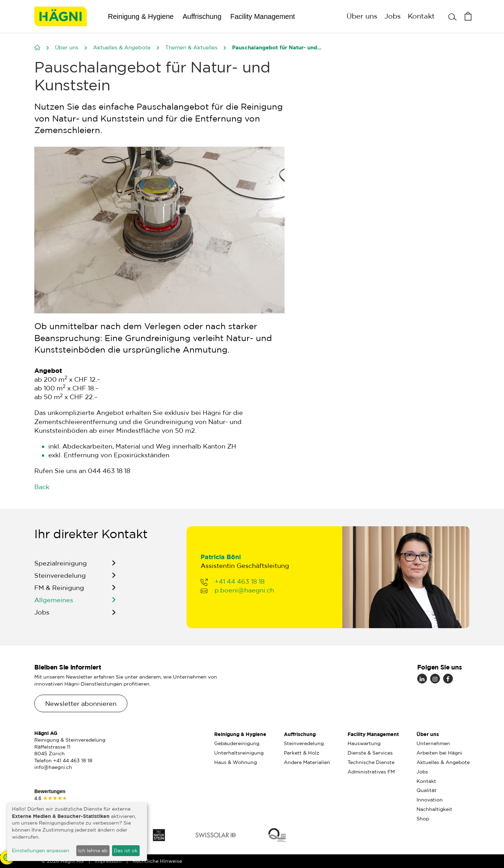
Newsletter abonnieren (81, 703)
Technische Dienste (371, 762)
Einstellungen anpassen (41, 850)
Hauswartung (364, 743)
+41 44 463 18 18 (240, 583)
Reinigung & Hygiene (141, 16)
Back (42, 487)
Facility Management (263, 16)
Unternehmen (433, 743)
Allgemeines (54, 602)
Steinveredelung (60, 577)
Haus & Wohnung (236, 762)
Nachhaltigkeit (434, 809)
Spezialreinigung (61, 564)
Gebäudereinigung (237, 743)
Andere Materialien (307, 762)
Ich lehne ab (93, 850)
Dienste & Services (370, 753)
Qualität (426, 790)
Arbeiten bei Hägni (439, 753)
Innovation (430, 800)
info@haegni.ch (53, 767)
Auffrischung (202, 16)
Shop (423, 819)
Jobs (393, 16)
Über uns (362, 16)
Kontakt (421, 16)
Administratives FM (371, 772)
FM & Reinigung (59, 589)
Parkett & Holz (302, 753)
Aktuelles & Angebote (443, 762)
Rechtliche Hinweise (157, 861)
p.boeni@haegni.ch (244, 592)
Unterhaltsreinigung (239, 753)
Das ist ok (126, 850)
